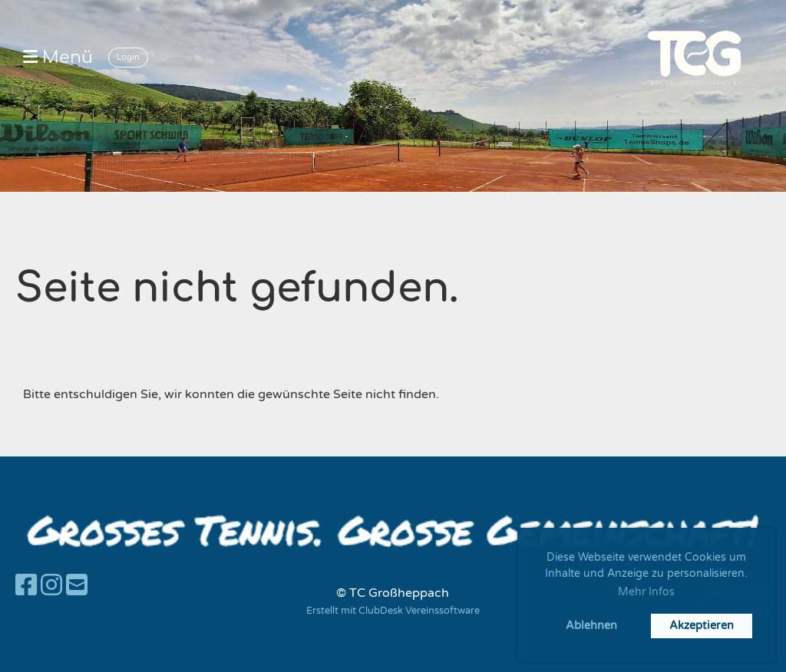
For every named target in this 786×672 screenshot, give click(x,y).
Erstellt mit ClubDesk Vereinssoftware (393, 611)
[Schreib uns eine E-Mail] (77, 586)
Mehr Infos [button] (646, 592)
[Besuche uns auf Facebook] (26, 586)
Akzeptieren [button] (702, 626)
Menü (58, 58)
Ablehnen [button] (591, 626)
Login (128, 57)
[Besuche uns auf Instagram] (51, 586)
